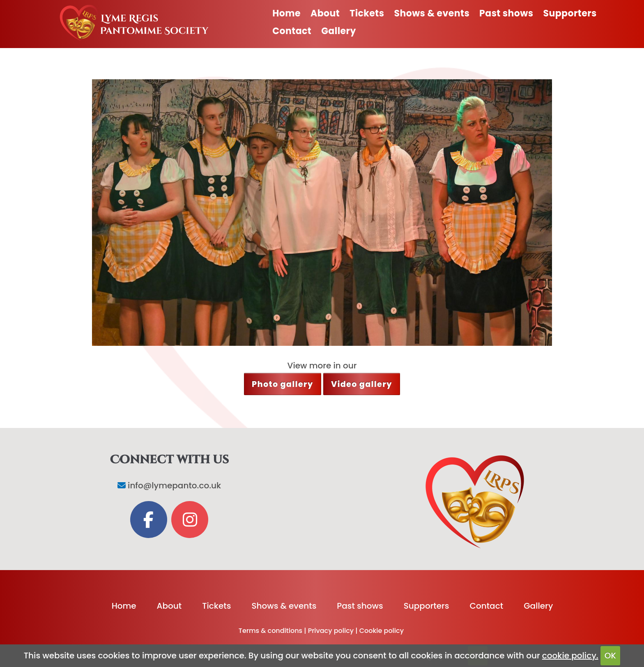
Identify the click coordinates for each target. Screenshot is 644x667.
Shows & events (432, 13)
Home (286, 13)
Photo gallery (283, 384)
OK (610, 655)
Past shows (506, 13)
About (325, 13)
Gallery (339, 31)
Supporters (570, 13)
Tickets (367, 13)
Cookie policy (382, 631)
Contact (292, 31)
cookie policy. (570, 655)
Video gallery (362, 384)
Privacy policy (331, 631)
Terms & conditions (270, 631)
